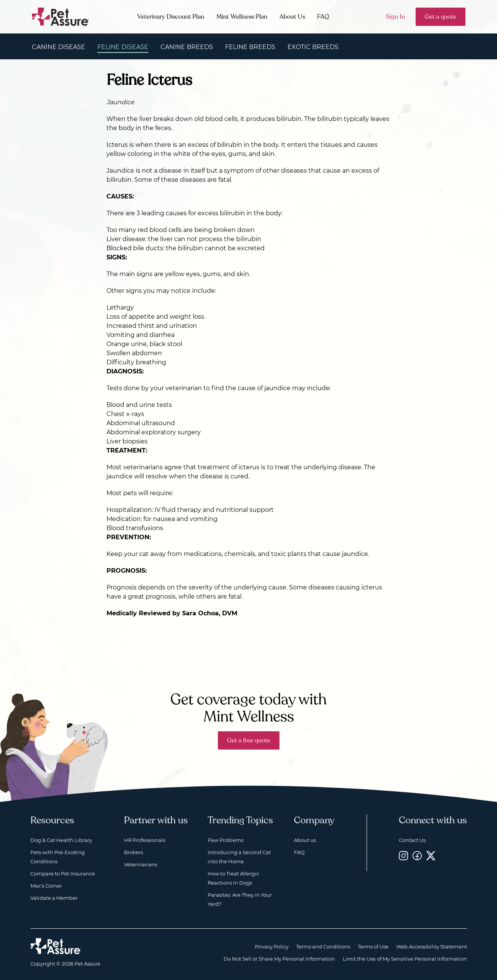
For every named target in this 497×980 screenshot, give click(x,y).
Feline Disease (123, 47)
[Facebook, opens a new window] (417, 855)
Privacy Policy (272, 947)
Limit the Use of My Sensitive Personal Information (405, 959)
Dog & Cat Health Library (61, 840)
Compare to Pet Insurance (63, 874)
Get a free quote (249, 740)
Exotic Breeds (313, 47)
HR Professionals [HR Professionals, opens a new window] (144, 840)
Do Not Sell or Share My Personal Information (279, 959)
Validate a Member (54, 898)
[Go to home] (61, 16)
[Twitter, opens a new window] (431, 855)
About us (305, 840)
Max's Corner (46, 886)
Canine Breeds (187, 47)
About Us (292, 17)
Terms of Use (373, 947)
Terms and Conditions (323, 947)
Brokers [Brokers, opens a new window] (133, 852)
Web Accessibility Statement (432, 947)
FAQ (323, 17)
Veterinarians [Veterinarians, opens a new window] (141, 864)
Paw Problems (225, 840)
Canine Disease (59, 47)
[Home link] (56, 946)
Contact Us (412, 840)
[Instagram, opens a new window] (403, 855)
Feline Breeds (250, 47)
